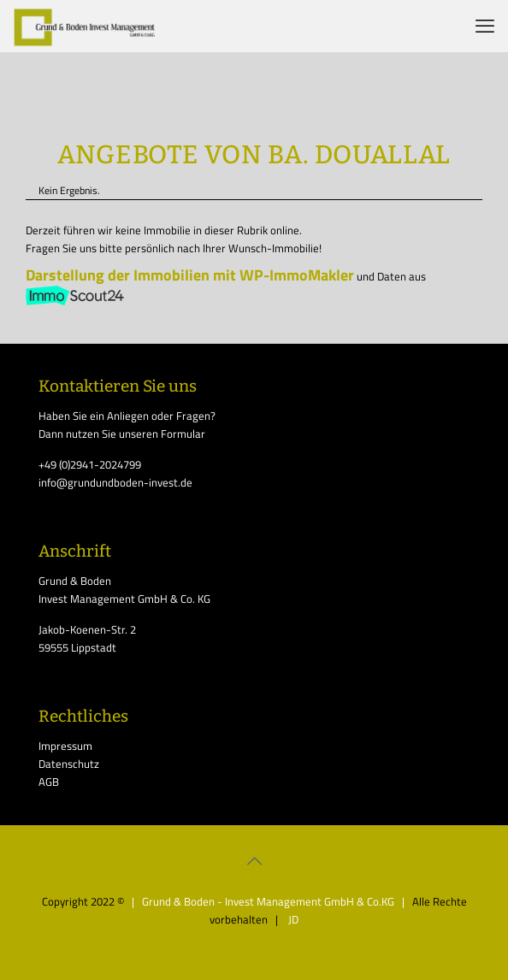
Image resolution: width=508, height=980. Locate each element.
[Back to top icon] (254, 861)
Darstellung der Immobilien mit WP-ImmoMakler (190, 275)
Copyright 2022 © (83, 901)
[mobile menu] (485, 26)
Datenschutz (69, 764)
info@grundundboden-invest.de (115, 482)
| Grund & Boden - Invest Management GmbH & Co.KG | (269, 901)
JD (292, 919)
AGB (49, 782)
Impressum (65, 746)
